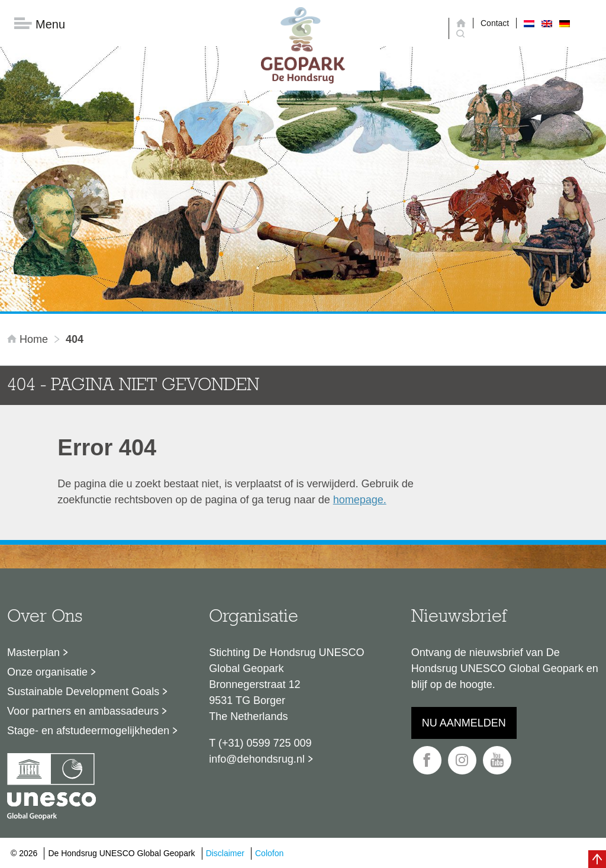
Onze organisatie (47, 672)
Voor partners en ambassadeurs (83, 711)
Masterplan (33, 652)
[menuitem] (529, 23)
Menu (40, 24)
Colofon (269, 853)
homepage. (360, 500)
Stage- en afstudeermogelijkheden (88, 731)
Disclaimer (225, 853)
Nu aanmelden (464, 723)
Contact (495, 23)
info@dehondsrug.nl (257, 759)
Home (29, 339)
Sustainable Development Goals (83, 692)
